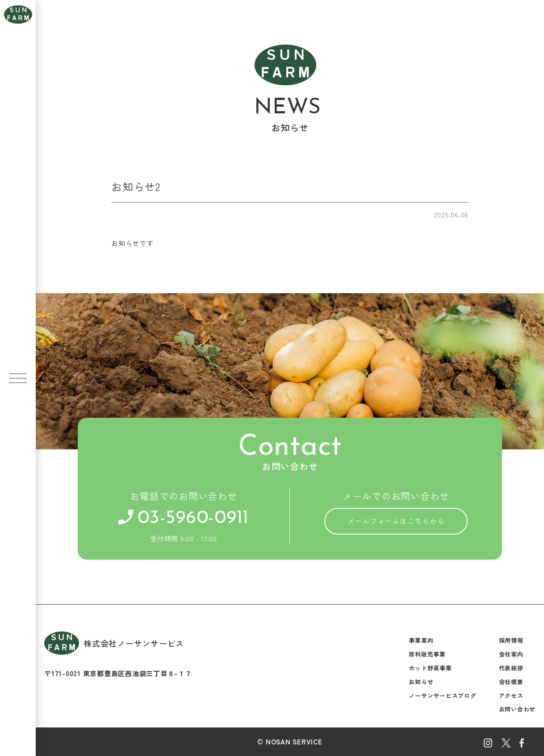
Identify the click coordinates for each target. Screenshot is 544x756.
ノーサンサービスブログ (442, 696)
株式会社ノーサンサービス (114, 643)
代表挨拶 (511, 668)
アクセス (511, 696)
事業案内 (421, 640)
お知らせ (421, 682)
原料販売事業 (427, 654)
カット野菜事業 (430, 668)
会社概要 (511, 682)
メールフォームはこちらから (396, 521)
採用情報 (511, 640)
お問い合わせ (517, 709)
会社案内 (511, 654)
